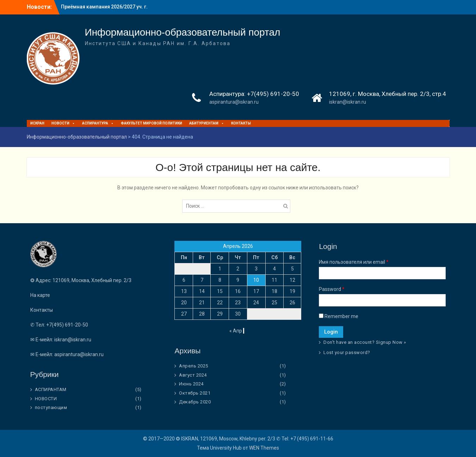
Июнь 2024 (191, 384)
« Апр (236, 331)
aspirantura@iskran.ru (234, 102)
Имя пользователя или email (354, 262)
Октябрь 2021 (195, 393)
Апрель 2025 (194, 366)
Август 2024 (193, 375)
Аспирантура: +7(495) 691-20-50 (254, 94)
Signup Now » (391, 342)
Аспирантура (98, 123)
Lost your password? (347, 352)
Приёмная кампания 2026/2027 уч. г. (104, 7)
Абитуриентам (207, 123)
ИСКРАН (37, 123)
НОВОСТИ (63, 123)
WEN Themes (264, 448)
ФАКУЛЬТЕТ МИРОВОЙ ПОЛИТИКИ (152, 123)
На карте (40, 295)
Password (332, 289)
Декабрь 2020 (195, 402)
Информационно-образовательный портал (183, 32)
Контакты (241, 123)
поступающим (51, 407)
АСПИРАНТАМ (51, 389)
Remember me (339, 316)
